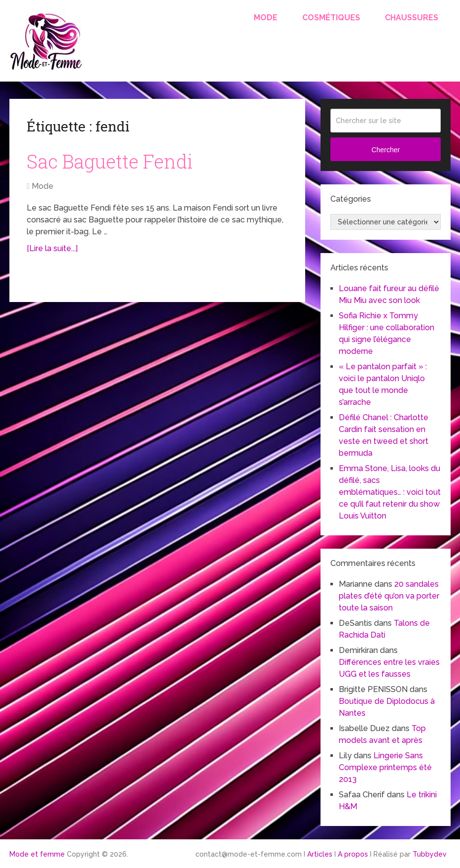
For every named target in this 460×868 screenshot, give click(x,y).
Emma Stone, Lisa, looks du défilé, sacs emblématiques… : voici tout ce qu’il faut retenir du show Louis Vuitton (390, 492)
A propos (353, 854)
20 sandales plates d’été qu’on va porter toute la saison (389, 596)
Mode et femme (37, 854)
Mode (266, 18)
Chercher (386, 150)
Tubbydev (430, 854)
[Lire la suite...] (52, 248)
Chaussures (412, 18)
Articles (320, 854)
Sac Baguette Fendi (110, 161)
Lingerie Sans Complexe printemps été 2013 (385, 767)
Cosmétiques (331, 18)
